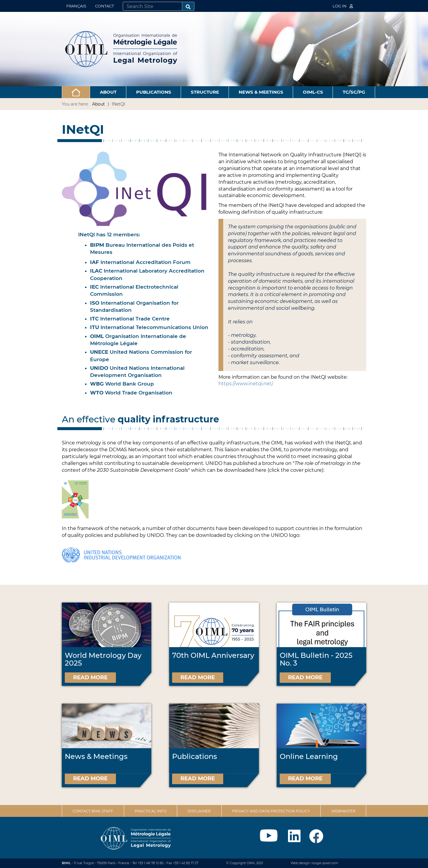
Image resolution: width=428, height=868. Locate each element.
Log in (343, 6)
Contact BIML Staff (93, 811)
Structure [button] (205, 92)
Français (76, 6)
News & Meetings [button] (261, 92)
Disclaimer (199, 811)
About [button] (108, 92)
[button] (76, 92)
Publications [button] (154, 92)
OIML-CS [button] (313, 92)
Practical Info (151, 811)
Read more (90, 677)
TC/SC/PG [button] (354, 92)
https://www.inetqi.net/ (246, 384)
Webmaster (343, 811)
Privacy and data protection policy (271, 811)
